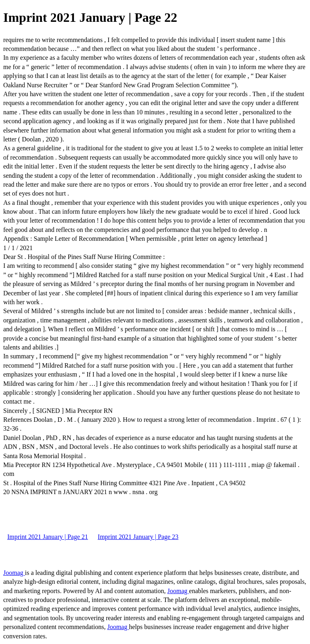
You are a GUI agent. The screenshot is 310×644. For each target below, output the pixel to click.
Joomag (14, 573)
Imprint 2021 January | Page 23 (138, 537)
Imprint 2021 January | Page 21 (48, 537)
